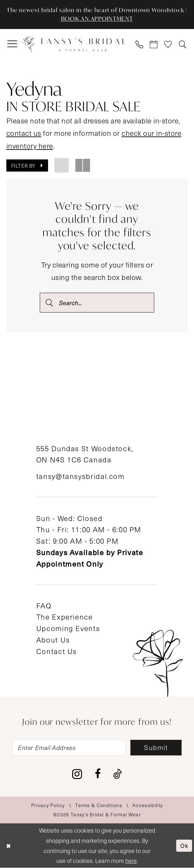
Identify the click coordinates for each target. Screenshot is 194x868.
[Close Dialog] (9, 846)
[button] (12, 45)
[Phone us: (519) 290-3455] (139, 45)
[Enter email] (69, 748)
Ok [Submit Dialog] (184, 846)
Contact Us (57, 651)
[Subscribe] (157, 748)
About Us (53, 640)
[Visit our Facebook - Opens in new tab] (98, 775)
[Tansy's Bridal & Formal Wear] (74, 44)
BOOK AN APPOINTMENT (97, 19)
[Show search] (183, 45)
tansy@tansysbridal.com (80, 476)
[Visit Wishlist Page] (168, 45)
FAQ (44, 606)
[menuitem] (12, 45)
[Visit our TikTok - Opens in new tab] (118, 775)
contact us (24, 133)
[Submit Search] (49, 303)
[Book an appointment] (154, 45)
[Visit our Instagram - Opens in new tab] (77, 775)
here (131, 861)
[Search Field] (97, 303)
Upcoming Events (68, 628)
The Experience (65, 617)
